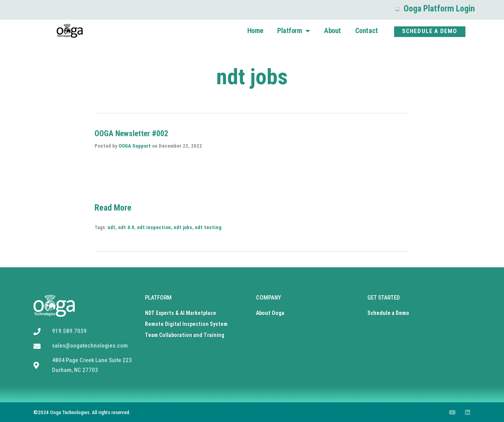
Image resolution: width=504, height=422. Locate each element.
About (333, 31)
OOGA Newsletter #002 (131, 133)
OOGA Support (135, 146)
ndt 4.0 (126, 227)
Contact (367, 31)
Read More (113, 208)
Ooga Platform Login (435, 8)
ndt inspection (154, 227)
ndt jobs (183, 227)
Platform (294, 31)
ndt (111, 227)
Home (255, 31)
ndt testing (208, 227)
